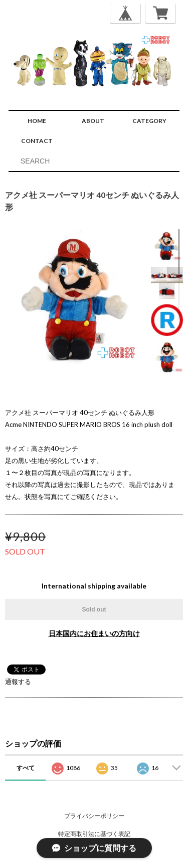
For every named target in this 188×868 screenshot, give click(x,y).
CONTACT (37, 141)
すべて (26, 768)
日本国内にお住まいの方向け (94, 633)
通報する (18, 681)
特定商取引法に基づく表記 (94, 834)
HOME (37, 121)
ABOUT (93, 121)
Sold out (94, 609)
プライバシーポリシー (94, 816)
